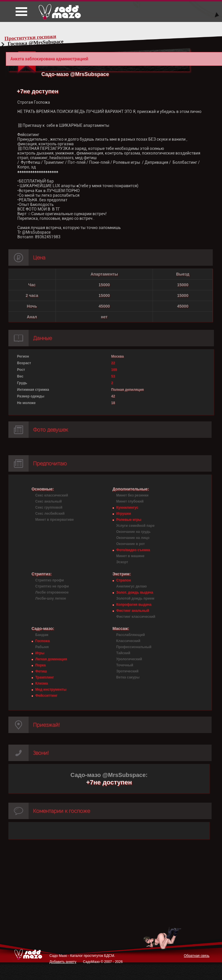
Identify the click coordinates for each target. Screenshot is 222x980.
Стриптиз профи (50, 580)
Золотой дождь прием (135, 598)
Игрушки (124, 514)
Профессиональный (134, 647)
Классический (128, 641)
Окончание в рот (131, 544)
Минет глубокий (130, 501)
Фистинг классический (136, 617)
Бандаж (42, 635)
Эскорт (122, 562)
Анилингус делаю (132, 586)
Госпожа (42, 641)
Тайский (123, 653)
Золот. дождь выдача (135, 592)
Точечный (125, 665)
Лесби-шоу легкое (51, 598)
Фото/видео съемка (133, 550)
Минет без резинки (132, 495)
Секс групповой (49, 507)
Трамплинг (45, 677)
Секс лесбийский (50, 514)
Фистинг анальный (133, 611)
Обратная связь (197, 956)
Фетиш (41, 671)
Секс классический (52, 495)
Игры (40, 653)
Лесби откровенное (52, 592)
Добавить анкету (63, 962)
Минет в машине (130, 556)
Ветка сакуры (128, 677)
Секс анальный (49, 501)
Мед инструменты (51, 689)
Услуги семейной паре (135, 526)
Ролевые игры (129, 520)
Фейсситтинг (46, 696)
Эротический (127, 671)
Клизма (41, 683)
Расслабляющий (131, 635)
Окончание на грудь (133, 532)
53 (113, 376)
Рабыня (42, 647)
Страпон (123, 580)
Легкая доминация (51, 659)
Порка (40, 665)
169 (114, 370)
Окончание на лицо (133, 538)
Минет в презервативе (54, 520)
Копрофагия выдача (134, 605)
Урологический (129, 659)
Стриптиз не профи (52, 586)
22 (113, 363)
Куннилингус (127, 507)
